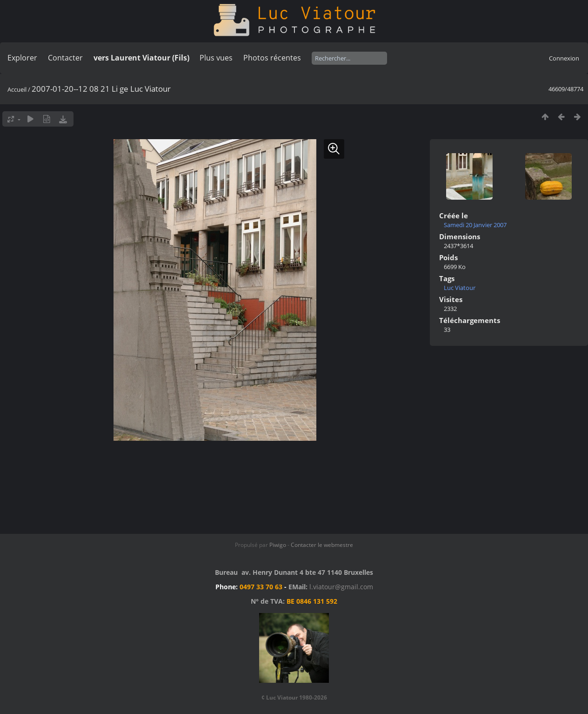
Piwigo (278, 545)
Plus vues (216, 58)
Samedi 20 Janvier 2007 (475, 225)
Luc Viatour (460, 288)
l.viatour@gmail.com (341, 587)
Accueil (17, 89)
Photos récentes (272, 58)
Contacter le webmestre (322, 545)
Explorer (22, 58)
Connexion (564, 58)
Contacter (65, 58)
